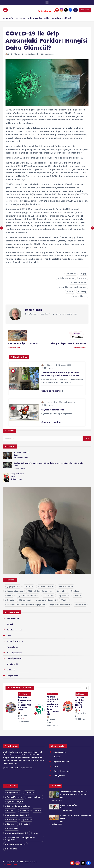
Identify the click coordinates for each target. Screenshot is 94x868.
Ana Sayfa (8, 18)
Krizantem (49, 595)
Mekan (10, 595)
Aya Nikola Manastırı (60, 604)
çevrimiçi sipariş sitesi (29, 595)
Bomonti (30, 586)
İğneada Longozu (15, 591)
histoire (78, 595)
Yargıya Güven (17, 473)
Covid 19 (72, 273)
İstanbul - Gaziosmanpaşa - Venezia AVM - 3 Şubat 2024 (24, 703)
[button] (83, 688)
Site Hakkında (13, 618)
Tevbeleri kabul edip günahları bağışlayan (26, 604)
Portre (65, 600)
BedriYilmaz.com (47, 11)
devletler (62, 591)
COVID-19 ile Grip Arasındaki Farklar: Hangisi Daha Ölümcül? (44, 18)
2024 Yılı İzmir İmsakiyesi (41, 591)
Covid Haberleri (79, 282)
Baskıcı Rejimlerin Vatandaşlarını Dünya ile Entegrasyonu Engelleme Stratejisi (48, 463)
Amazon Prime (67, 586)
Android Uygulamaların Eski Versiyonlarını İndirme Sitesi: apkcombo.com (53, 705)
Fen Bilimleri (81, 296)
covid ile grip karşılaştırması (73, 287)
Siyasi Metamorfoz (68, 805)
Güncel (50, 365)
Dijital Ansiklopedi (31, 54)
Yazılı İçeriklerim (80, 694)
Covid (84, 278)
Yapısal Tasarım (47, 586)
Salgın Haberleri (67, 278)
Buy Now (85, 10)
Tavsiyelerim (12, 647)
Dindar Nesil (26, 600)
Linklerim (11, 669)
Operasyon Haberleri (47, 600)
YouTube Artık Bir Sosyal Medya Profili (80, 702)
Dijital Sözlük (12, 664)
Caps (9, 635)
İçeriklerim (52, 402)
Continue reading (52, 391)
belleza (76, 591)
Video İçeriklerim (14, 652)
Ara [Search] (87, 438)
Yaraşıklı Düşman (21, 452)
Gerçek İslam (12, 675)
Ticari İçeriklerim (14, 658)
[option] (18, 707)
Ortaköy (10, 600)
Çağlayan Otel (13, 586)
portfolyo (64, 595)
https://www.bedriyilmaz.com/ (18, 767)
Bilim (71, 291)
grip (84, 273)
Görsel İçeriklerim (15, 641)
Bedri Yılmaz (13, 54)
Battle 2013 (81, 604)
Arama (11, 430)
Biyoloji (83, 291)
